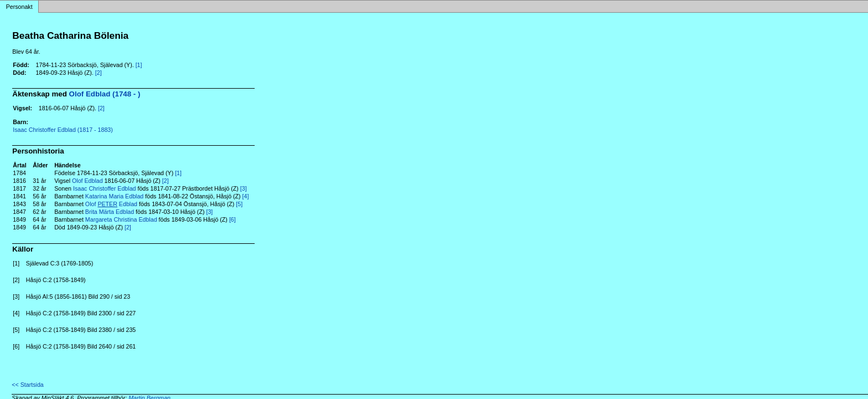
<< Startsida (27, 385)
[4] (246, 196)
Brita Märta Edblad (110, 212)
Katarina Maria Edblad (114, 196)
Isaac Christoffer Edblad (105, 188)
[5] (239, 204)
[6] (232, 219)
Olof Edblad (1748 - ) (105, 94)
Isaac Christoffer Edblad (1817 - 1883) (63, 130)
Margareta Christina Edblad (121, 219)
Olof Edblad (87, 181)
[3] (244, 188)
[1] (139, 65)
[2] (99, 73)
